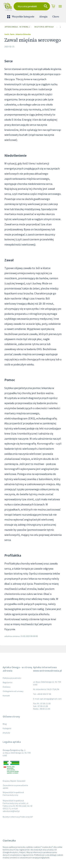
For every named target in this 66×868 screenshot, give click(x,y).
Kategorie (7, 728)
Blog (5, 724)
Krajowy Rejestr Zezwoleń (14, 781)
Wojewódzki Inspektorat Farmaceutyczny (13, 794)
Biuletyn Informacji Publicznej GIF (18, 817)
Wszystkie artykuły (44, 27)
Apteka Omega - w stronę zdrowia (17, 27)
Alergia (43, 17)
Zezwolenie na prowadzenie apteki (15, 787)
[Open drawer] (60, 6)
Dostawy (7, 687)
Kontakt (6, 696)
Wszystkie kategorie (21, 17)
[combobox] (32, 6)
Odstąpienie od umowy (13, 691)
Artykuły (6, 733)
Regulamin (8, 682)
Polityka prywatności (12, 678)
